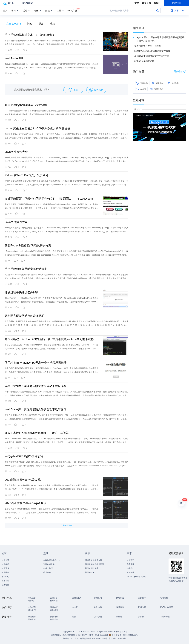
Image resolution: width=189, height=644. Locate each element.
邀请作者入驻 (49, 564)
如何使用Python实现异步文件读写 (26, 105)
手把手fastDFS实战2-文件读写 (24, 456)
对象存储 (158, 83)
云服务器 (142, 83)
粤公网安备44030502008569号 (125, 635)
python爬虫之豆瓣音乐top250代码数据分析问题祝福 (37, 128)
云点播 (141, 89)
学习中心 (5, 577)
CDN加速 (98, 607)
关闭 (184, 116)
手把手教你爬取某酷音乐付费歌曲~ (27, 269)
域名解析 (164, 598)
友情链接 (131, 572)
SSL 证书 (32, 610)
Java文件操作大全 (16, 152)
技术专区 (5, 585)
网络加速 (120, 598)
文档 (137, 3)
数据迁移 (54, 619)
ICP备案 (173, 83)
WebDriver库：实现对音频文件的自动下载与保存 (36, 386)
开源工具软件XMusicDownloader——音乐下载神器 (37, 433)
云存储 (31, 601)
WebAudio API (14, 58)
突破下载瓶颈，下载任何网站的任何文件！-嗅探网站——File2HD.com (49, 199)
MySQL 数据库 (167, 607)
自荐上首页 (48, 568)
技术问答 (5, 564)
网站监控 (32, 619)
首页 (5, 11)
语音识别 (54, 610)
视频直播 (54, 601)
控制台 (157, 3)
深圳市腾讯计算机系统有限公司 (64, 635)
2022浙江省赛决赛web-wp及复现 (26, 503)
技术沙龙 (5, 568)
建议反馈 (146, 3)
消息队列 (98, 598)
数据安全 (32, 617)
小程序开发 (165, 617)
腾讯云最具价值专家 (94, 560)
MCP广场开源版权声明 (136, 577)
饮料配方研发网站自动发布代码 (25, 316)
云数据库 (142, 598)
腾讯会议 (54, 607)
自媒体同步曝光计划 (52, 560)
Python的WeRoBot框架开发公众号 (27, 175)
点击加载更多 (66, 525)
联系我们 (131, 568)
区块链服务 (77, 598)
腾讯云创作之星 (92, 568)
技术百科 (5, 581)
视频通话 (120, 607)
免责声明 (131, 564)
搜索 (157, 11)
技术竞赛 (47, 572)
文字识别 (98, 617)
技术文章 (5, 560)
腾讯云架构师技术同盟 (94, 564)
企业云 (75, 607)
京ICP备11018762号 (117, 638)
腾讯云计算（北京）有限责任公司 (77, 638)
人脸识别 (32, 607)
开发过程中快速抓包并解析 (22, 292)
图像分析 (142, 607)
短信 (74, 617)
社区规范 (131, 560)
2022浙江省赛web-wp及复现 (23, 480)
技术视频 (5, 572)
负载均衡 (54, 617)
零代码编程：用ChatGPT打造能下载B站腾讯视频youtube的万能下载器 (49, 339)
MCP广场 (72, 10)
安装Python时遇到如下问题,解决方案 (28, 246)
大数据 (141, 617)
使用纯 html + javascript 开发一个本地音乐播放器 (36, 363)
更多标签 (180, 71)
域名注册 (32, 598)
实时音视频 (157, 89)
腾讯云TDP (90, 572)
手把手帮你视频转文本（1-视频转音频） (30, 35)
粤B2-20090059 (102, 635)
